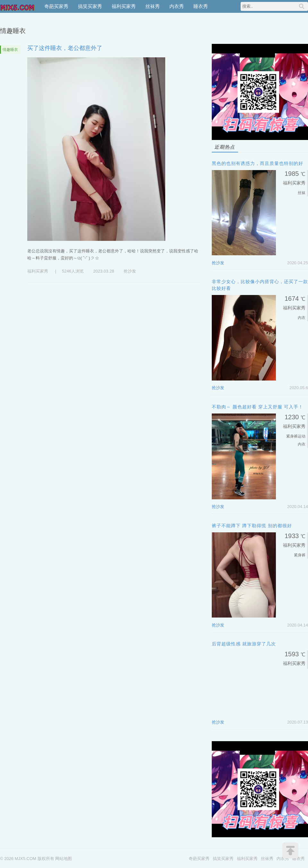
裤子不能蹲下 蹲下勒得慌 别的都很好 (252, 526)
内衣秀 (177, 6)
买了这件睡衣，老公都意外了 (65, 48)
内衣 (302, 318)
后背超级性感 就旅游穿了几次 (244, 644)
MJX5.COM (18, 6)
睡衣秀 (201, 6)
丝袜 (302, 193)
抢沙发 (130, 271)
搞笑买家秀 (90, 6)
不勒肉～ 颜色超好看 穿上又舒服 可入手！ (257, 407)
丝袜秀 (153, 6)
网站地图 (64, 859)
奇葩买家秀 (56, 6)
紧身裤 (292, 436)
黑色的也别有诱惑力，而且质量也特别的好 (257, 163)
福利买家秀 (124, 6)
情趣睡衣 (10, 50)
